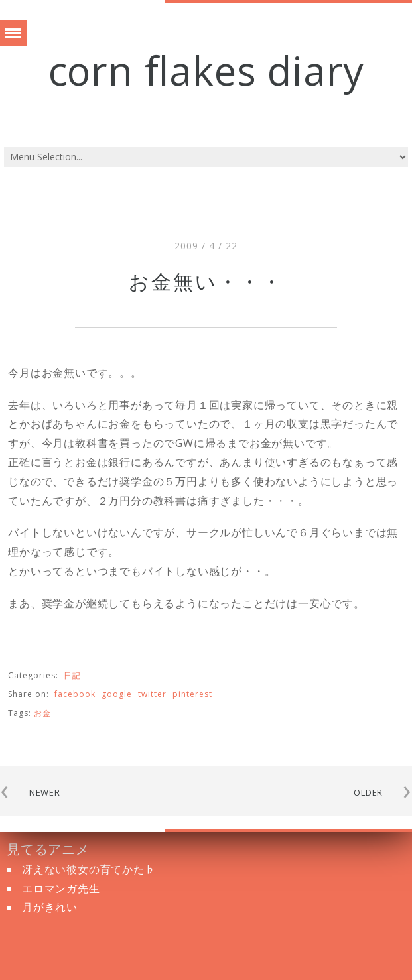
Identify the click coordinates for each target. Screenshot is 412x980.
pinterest (192, 694)
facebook (75, 694)
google (117, 694)
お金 (42, 713)
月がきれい (50, 907)
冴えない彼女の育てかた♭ (89, 869)
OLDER (368, 792)
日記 (72, 675)
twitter (152, 694)
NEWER (45, 792)
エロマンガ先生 (61, 888)
